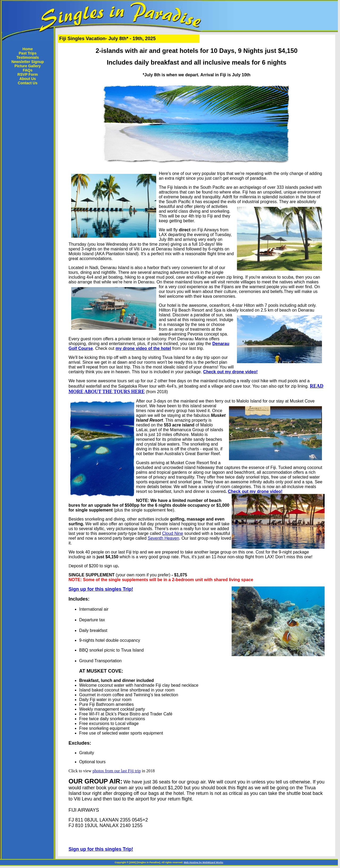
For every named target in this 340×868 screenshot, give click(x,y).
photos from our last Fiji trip (117, 771)
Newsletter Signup (28, 62)
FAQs (28, 70)
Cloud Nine (173, 533)
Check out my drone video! (230, 372)
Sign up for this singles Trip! (101, 589)
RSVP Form (28, 74)
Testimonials (28, 57)
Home (28, 49)
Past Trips (28, 53)
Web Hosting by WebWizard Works (203, 862)
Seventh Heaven (163, 538)
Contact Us (28, 83)
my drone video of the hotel (143, 348)
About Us (28, 79)
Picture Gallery (28, 66)
